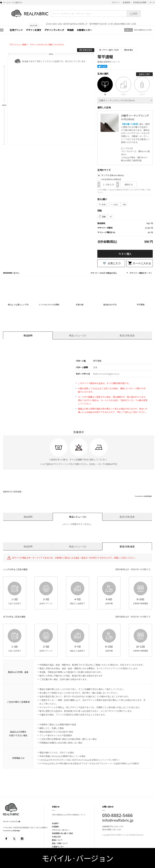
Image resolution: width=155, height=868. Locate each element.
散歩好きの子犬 (110, 305)
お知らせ (129, 30)
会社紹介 (55, 823)
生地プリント (16, 30)
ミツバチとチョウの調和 (49, 305)
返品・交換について (60, 843)
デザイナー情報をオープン (141, 273)
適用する (129, 184)
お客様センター (84, 30)
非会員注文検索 (140, 2)
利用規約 (55, 827)
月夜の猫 (79, 305)
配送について (57, 840)
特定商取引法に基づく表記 (62, 833)
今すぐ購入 (125, 254)
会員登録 (126, 2)
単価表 (70, 30)
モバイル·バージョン (78, 858)
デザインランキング (54, 30)
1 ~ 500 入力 (108, 184)
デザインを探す (34, 30)
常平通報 (141, 305)
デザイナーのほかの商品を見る (104, 273)
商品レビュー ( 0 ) (77, 335)
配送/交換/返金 (127, 335)
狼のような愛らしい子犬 (18, 305)
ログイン (116, 2)
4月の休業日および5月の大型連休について (144, 30)
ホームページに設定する (13, 2)
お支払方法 (56, 837)
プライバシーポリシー (61, 830)
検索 (134, 13)
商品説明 (28, 335)
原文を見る (129, 50)
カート (152, 2)
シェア (102, 66)
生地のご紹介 (144, 74)
